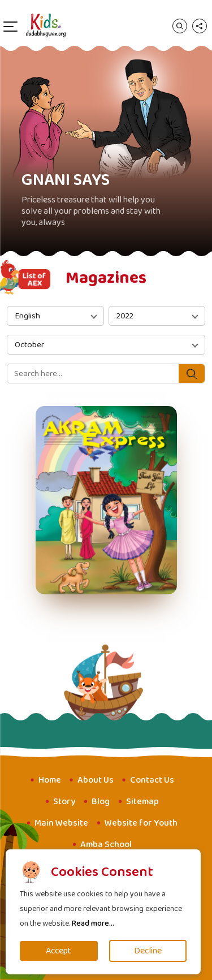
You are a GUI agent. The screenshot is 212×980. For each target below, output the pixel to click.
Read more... (93, 923)
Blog (101, 802)
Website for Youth (141, 823)
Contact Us (152, 780)
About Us (96, 780)
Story (64, 802)
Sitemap (142, 802)
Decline (148, 951)
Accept (59, 951)
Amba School (106, 845)
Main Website (61, 823)
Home (50, 780)
